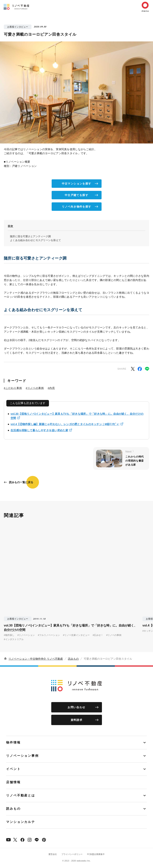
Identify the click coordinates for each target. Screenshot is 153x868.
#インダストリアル (14, 639)
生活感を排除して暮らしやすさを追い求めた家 (39, 430)
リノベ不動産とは (21, 795)
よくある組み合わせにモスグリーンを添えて (35, 240)
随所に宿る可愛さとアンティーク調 (30, 236)
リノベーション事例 (22, 756)
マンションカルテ (21, 822)
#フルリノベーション (49, 635)
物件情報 (13, 742)
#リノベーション (26, 635)
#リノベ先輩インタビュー (76, 635)
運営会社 (53, 854)
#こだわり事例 (13, 388)
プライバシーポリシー (72, 854)
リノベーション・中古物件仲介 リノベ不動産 (36, 659)
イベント (13, 769)
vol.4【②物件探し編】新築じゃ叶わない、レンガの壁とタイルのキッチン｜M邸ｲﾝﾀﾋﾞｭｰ (65, 424)
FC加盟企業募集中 (96, 854)
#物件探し (9, 635)
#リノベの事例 (35, 388)
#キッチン (148, 631)
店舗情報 (13, 782)
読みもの (73, 659)
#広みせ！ (98, 635)
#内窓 (51, 388)
